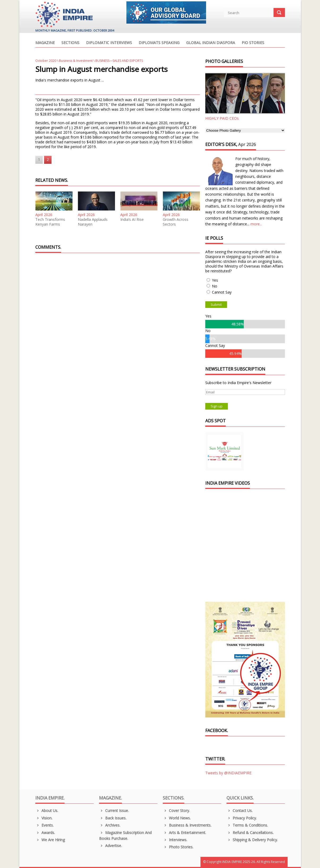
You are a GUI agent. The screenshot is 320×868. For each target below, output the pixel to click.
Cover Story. (176, 811)
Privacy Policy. (242, 818)
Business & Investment (76, 61)
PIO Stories (253, 43)
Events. (45, 825)
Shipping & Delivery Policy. (252, 840)
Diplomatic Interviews (109, 43)
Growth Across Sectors (176, 222)
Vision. (44, 818)
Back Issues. (113, 818)
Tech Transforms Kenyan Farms (50, 222)
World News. (177, 818)
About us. (47, 811)
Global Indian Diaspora (211, 43)
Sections (70, 43)
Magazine (45, 43)
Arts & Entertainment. (185, 833)
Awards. (45, 833)
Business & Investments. (187, 825)
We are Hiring (50, 840)
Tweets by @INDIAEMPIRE (228, 773)
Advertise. (111, 846)
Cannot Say (222, 292)
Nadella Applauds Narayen (93, 222)
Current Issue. (114, 811)
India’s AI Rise (132, 220)
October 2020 (46, 61)
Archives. (110, 825)
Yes (215, 280)
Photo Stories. (178, 847)
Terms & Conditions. (247, 825)
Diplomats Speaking (159, 43)
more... (256, 224)
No (215, 286)
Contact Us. (240, 811)
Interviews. (175, 840)
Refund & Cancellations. (250, 833)
